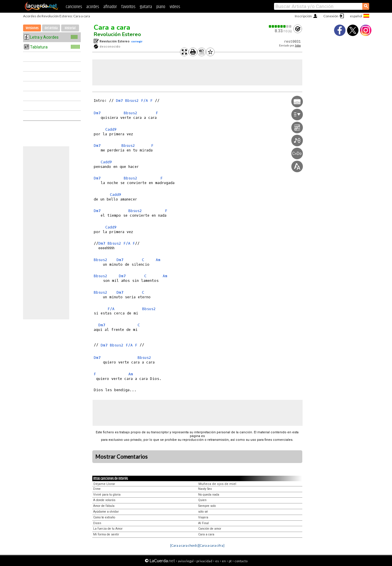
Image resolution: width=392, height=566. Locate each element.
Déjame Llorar (104, 484)
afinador (110, 7)
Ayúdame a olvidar (106, 512)
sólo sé (203, 512)
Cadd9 (111, 129)
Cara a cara (112, 27)
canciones (74, 7)
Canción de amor (210, 529)
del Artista (51, 28)
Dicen (97, 523)
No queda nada (209, 495)
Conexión (331, 16)
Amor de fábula (104, 506)
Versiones (32, 28)
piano (161, 7)
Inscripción (303, 16)
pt (230, 561)
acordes (93, 7)
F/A (145, 101)
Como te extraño (104, 517)
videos (175, 7)
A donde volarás (104, 500)
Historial (70, 28)
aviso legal (186, 561)
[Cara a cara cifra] (212, 545)
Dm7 (119, 101)
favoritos (128, 7)
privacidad (204, 561)
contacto (241, 561)
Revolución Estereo (117, 34)
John (298, 45)
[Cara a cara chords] (184, 545)
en (224, 561)
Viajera (203, 517)
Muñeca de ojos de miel (217, 484)
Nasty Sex (205, 489)
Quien (202, 500)
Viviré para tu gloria (107, 495)
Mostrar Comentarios (121, 457)
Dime (97, 489)
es (217, 561)
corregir (137, 41)
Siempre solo (207, 506)
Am (158, 260)
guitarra (146, 7)
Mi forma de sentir (106, 534)
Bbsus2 (132, 101)
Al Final (203, 523)
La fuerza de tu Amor (108, 529)
